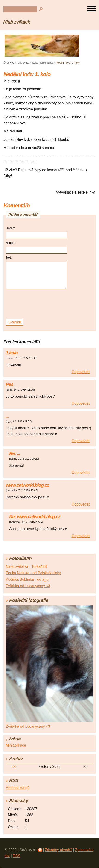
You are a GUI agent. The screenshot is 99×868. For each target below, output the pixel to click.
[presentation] (37, 304)
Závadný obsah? (58, 850)
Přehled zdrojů (18, 787)
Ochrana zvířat (21, 63)
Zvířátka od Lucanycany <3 (28, 586)
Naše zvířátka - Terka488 (26, 566)
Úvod (6, 63)
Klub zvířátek (17, 22)
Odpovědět (81, 372)
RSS (16, 856)
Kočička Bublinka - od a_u (27, 579)
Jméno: (10, 228)
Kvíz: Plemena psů (43, 63)
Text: (9, 258)
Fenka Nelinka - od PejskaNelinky (33, 573)
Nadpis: (10, 243)
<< (14, 766)
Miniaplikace (16, 745)
